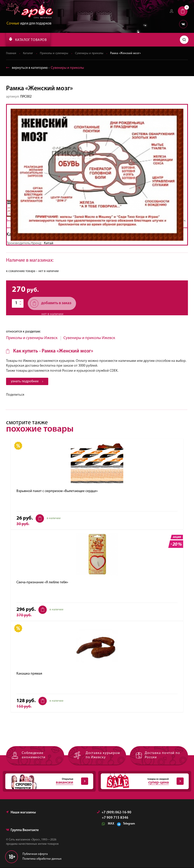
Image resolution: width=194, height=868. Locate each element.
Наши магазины (21, 813)
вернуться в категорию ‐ (45, 68)
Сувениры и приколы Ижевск (89, 338)
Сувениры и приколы (91, 53)
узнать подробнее (28, 382)
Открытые (47, 782)
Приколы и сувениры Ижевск (32, 338)
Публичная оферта (35, 854)
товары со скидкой (142, 782)
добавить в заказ (51, 304)
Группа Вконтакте (22, 830)
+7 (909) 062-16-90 (114, 813)
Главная (11, 53)
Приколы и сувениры (55, 53)
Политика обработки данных (42, 859)
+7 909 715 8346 (115, 818)
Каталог (29, 53)
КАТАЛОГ (28, 39)
